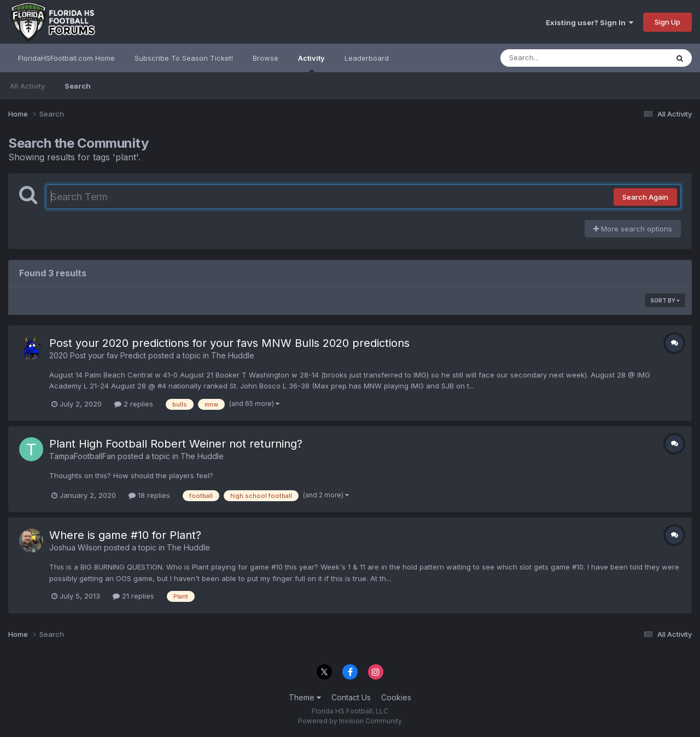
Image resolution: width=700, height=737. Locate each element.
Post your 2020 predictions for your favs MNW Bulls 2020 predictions (229, 343)
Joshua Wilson (75, 547)
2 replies (134, 404)
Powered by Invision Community (350, 721)
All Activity (27, 86)
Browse (266, 58)
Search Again (645, 197)
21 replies (133, 596)
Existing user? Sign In (590, 22)
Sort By (665, 300)
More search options (633, 229)
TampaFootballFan (82, 456)
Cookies (396, 697)
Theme (305, 697)
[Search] (554, 58)
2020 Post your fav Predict (98, 355)
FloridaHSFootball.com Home (66, 58)
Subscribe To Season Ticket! (184, 58)
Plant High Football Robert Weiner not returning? (176, 444)
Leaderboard (367, 58)
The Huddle (233, 355)
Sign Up (667, 22)
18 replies (149, 495)
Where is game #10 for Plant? (125, 535)
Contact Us (351, 697)
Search (78, 86)
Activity (311, 63)
